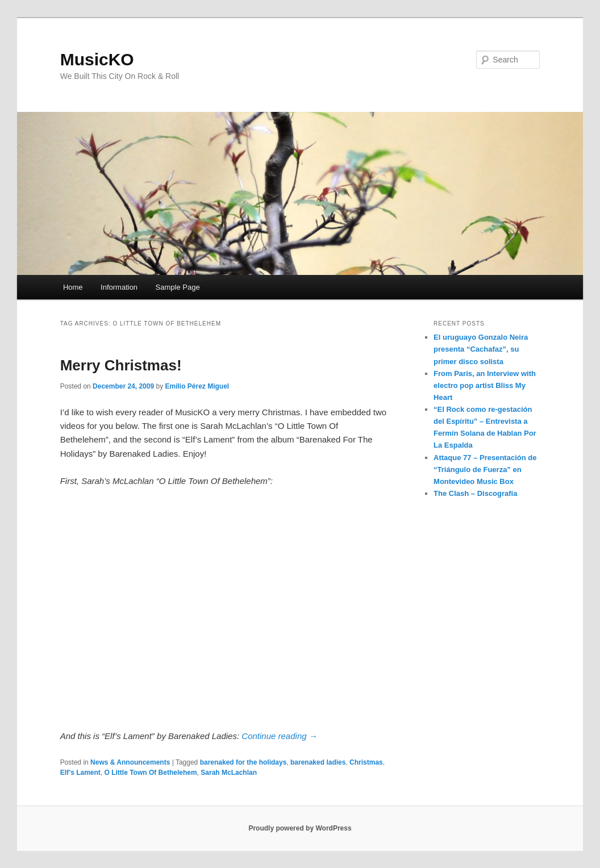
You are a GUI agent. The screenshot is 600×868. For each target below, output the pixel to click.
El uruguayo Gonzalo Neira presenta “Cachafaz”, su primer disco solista (481, 349)
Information (119, 287)
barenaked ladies (318, 762)
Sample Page (178, 287)
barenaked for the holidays (243, 762)
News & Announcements (130, 762)
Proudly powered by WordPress (300, 828)
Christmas (366, 762)
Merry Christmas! (121, 365)
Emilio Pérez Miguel (197, 386)
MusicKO (97, 59)
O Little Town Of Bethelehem (150, 773)
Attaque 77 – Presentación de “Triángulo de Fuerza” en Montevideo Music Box (485, 470)
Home (73, 287)
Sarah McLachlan (229, 773)
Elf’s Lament (80, 773)
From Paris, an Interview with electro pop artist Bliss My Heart (485, 385)
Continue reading (279, 736)
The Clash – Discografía (475, 493)
